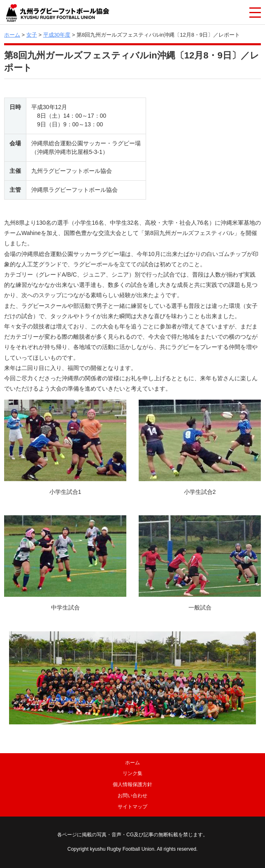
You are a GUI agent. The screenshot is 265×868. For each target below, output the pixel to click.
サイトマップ (132, 807)
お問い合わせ (132, 796)
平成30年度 (57, 35)
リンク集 (132, 773)
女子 (32, 35)
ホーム (12, 35)
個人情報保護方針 (132, 784)
